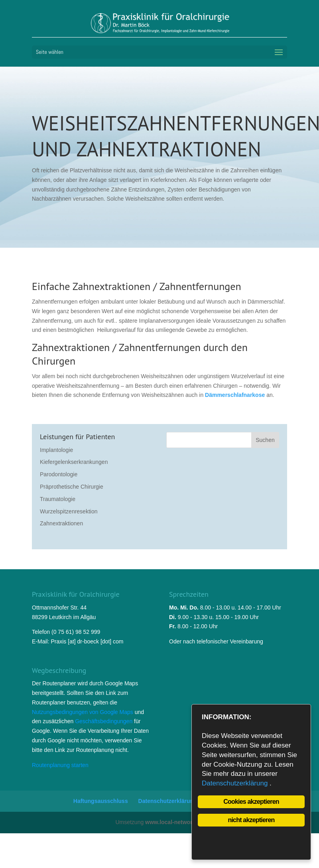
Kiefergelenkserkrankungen (74, 462)
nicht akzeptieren (251, 820)
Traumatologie (58, 499)
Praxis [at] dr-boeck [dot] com (87, 641)
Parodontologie (59, 474)
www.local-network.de (174, 822)
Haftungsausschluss (101, 801)
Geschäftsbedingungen (104, 721)
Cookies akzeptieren (251, 802)
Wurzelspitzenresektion (69, 511)
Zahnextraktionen (61, 523)
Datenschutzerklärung (168, 801)
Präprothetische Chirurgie (72, 487)
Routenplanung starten (60, 765)
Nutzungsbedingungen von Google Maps (83, 712)
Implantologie (56, 450)
